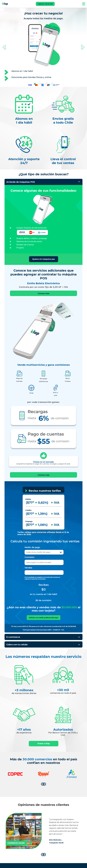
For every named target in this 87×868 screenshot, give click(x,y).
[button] (4, 47)
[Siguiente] (44, 784)
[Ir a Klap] (5, 4)
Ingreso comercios (45, 4)
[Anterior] (43, 784)
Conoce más (44, 293)
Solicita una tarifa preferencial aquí (44, 618)
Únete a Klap (44, 744)
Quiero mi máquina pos (44, 259)
